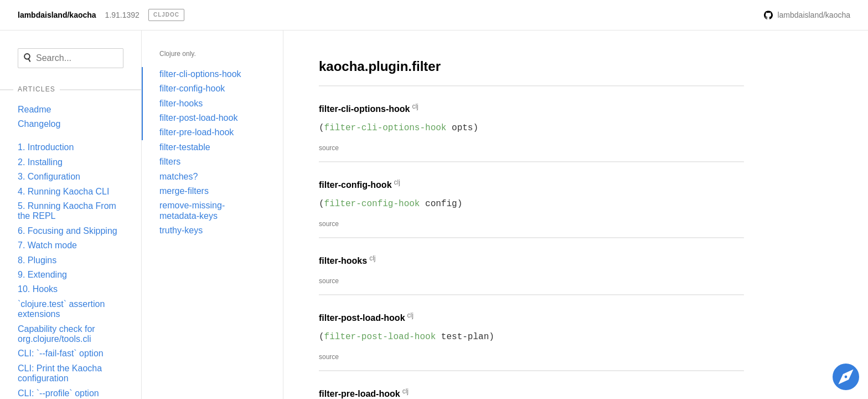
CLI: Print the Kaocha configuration (60, 373)
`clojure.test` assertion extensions (61, 309)
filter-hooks (181, 103)
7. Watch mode (47, 245)
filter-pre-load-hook (197, 132)
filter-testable (185, 147)
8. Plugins (37, 260)
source (329, 148)
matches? (179, 177)
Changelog (39, 124)
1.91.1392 (122, 15)
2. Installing (40, 162)
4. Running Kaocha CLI (63, 191)
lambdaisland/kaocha (57, 15)
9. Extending (42, 275)
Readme (34, 109)
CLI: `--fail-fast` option (61, 353)
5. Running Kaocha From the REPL (67, 211)
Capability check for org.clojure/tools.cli (56, 334)
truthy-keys (181, 230)
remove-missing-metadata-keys (192, 210)
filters (170, 162)
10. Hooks (38, 289)
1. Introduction (46, 147)
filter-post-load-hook (198, 118)
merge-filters (184, 191)
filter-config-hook (192, 88)
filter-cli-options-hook (200, 74)
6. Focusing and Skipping (68, 231)
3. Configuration (49, 177)
